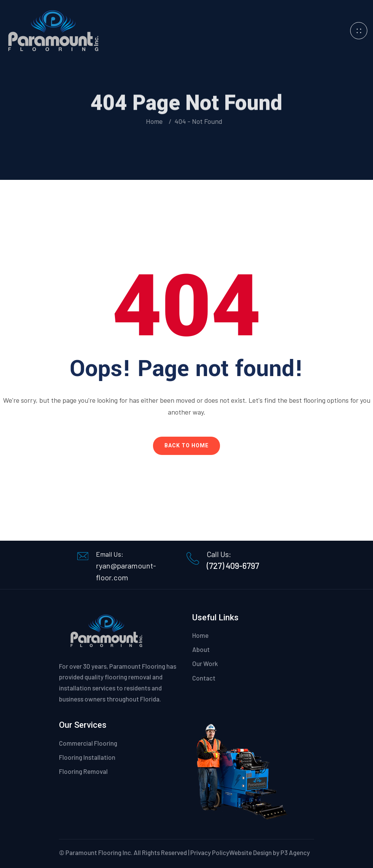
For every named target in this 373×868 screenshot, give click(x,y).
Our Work (205, 663)
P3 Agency (295, 852)
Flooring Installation (87, 757)
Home (155, 121)
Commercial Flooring (88, 743)
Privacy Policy (210, 852)
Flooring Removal (83, 771)
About (201, 649)
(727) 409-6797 (233, 565)
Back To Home (186, 445)
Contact (204, 678)
